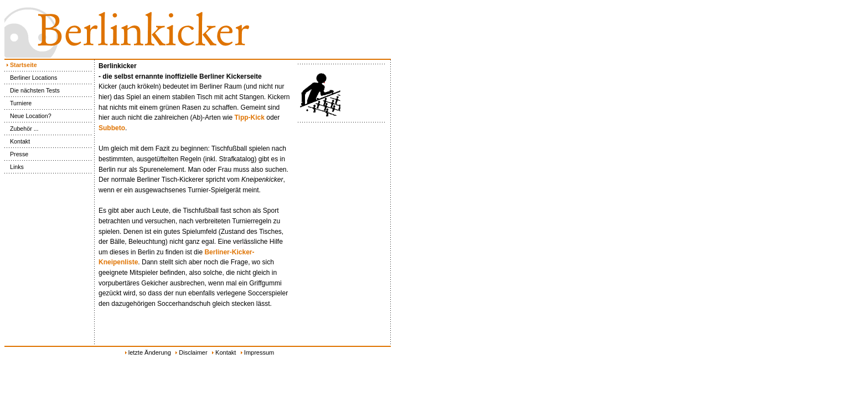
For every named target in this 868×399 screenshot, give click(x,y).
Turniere (18, 103)
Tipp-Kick (249, 117)
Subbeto (112, 128)
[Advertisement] (443, 233)
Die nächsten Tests (32, 90)
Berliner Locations (31, 78)
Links (14, 167)
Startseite (21, 65)
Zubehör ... (22, 129)
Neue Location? (28, 116)
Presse (16, 154)
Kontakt (17, 141)
